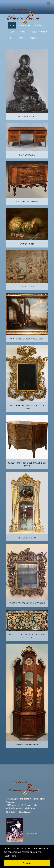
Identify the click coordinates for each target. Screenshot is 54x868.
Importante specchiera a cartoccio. (27, 603)
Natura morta (27, 244)
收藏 (22, 38)
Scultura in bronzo (27, 117)
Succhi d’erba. (27, 287)
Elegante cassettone (27, 202)
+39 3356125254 (24, 812)
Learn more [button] (10, 856)
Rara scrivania (27, 155)
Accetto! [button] (27, 863)
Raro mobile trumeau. (27, 744)
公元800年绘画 (39, 32)
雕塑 (24, 32)
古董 (13, 32)
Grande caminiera (27, 538)
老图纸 (34, 38)
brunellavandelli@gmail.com (28, 808)
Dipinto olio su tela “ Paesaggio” (27, 339)
